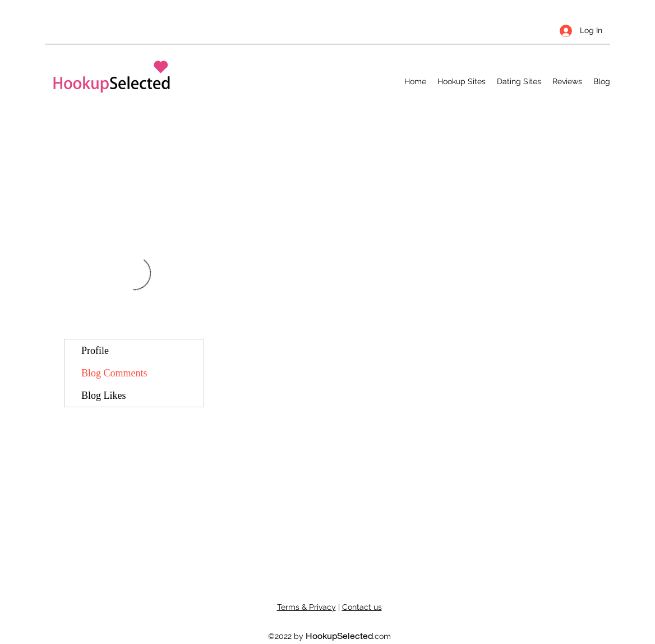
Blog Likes (104, 395)
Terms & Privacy (306, 607)
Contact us (362, 607)
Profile (95, 351)
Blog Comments (114, 373)
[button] (462, 81)
